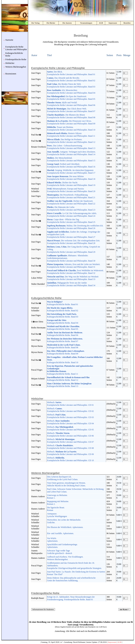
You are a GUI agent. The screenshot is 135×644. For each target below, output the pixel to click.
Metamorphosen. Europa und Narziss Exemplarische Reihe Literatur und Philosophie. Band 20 (71, 190)
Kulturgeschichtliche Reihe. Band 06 (65, 334)
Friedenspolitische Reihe (16, 59)
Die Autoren (67, 23)
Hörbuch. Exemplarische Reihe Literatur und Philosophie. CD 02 (70, 410)
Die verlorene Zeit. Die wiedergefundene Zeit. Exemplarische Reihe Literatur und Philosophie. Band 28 (74, 242)
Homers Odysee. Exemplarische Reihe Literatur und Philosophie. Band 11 (71, 135)
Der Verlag (36, 23)
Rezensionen (11, 74)
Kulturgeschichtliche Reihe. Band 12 (68, 379)
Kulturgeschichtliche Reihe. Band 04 (63, 322)
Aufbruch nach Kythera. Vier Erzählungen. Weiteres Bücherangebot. (65, 558)
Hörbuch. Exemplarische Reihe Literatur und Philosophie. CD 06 (70, 434)
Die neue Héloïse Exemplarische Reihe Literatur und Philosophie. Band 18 (71, 178)
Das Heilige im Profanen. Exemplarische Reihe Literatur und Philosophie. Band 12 (71, 141)
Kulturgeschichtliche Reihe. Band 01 (63, 303)
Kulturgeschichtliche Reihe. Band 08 (64, 346)
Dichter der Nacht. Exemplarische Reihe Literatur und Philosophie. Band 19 (71, 184)
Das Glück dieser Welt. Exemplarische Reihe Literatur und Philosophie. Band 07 (71, 110)
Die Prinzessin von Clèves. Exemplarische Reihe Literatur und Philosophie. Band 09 (71, 122)
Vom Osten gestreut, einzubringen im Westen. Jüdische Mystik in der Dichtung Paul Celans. (66, 484)
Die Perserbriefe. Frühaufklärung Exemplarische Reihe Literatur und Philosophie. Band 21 (71, 196)
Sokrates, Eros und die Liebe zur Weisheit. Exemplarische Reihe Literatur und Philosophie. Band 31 (74, 266)
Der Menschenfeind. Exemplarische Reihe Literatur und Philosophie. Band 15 (71, 159)
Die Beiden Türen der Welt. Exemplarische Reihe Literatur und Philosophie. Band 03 (71, 85)
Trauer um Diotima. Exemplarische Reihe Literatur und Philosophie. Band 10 (71, 128)
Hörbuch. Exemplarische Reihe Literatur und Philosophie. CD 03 (70, 416)
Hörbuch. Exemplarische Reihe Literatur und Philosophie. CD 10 (70, 459)
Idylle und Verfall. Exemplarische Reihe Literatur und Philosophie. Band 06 (71, 104)
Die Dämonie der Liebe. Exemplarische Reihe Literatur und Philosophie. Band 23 (71, 208)
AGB (101, 23)
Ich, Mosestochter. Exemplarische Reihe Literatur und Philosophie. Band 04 (71, 92)
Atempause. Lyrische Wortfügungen (57, 515)
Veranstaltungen (86, 23)
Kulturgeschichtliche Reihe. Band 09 (66, 352)
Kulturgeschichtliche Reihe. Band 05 (63, 328)
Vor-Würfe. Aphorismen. (53, 540)
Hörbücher (10, 63)
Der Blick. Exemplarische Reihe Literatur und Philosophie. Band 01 (71, 73)
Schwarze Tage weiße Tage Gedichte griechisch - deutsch (60, 552)
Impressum (113, 23)
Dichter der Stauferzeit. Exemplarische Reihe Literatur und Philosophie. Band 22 (71, 202)
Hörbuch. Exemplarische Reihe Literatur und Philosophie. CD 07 (70, 441)
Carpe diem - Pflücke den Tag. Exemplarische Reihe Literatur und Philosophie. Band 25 (71, 221)
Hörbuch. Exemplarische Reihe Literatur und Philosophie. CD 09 (70, 453)
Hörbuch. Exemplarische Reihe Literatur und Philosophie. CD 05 (70, 428)
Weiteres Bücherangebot (16, 67)
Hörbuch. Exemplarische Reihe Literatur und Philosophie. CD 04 (70, 422)
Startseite (9, 40)
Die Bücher (51, 23)
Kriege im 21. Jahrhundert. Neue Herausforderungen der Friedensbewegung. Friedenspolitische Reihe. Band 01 (71, 598)
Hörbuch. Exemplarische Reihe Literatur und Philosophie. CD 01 (70, 404)
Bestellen (127, 23)
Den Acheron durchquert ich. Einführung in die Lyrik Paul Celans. (63, 478)
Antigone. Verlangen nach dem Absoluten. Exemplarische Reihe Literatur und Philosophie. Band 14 (71, 153)
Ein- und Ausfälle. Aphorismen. (60, 533)
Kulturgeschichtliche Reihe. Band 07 (65, 340)
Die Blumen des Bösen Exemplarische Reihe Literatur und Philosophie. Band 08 (71, 116)
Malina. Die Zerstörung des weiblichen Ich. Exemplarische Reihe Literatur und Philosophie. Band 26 (75, 227)
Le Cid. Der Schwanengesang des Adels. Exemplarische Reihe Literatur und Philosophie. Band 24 (72, 215)
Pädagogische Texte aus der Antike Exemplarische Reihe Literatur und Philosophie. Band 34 (71, 284)
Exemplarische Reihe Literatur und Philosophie (16, 48)
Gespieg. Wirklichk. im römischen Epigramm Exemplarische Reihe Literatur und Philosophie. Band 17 (71, 172)
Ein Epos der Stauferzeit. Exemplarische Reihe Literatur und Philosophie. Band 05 (71, 98)
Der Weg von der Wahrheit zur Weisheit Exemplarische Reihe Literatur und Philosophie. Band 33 (73, 278)
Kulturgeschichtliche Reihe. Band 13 (69, 385)
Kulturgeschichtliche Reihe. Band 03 (63, 315)
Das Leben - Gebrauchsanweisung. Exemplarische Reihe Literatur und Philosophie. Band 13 (71, 147)
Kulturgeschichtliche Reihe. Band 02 (63, 309)
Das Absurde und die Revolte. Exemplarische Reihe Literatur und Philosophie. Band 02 (71, 79)
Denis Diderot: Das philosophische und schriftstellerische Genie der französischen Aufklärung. (71, 579)
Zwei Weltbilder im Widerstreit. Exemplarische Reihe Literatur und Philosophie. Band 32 (75, 272)
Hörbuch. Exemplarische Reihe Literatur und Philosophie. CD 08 (70, 447)
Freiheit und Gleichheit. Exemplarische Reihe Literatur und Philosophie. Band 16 (71, 165)
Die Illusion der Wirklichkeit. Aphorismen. (65, 527)
